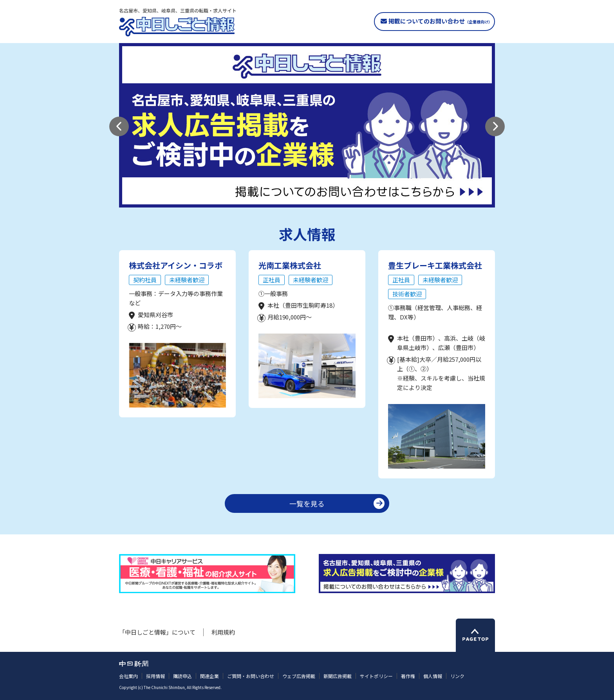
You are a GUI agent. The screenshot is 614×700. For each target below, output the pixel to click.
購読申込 (182, 676)
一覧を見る (307, 503)
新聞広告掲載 (338, 676)
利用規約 (223, 632)
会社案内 (128, 676)
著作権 (408, 676)
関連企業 (209, 676)
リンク (457, 676)
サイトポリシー (376, 676)
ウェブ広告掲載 (299, 676)
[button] (119, 126)
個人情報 (433, 676)
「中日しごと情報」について (157, 632)
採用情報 (155, 676)
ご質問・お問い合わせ (251, 676)
